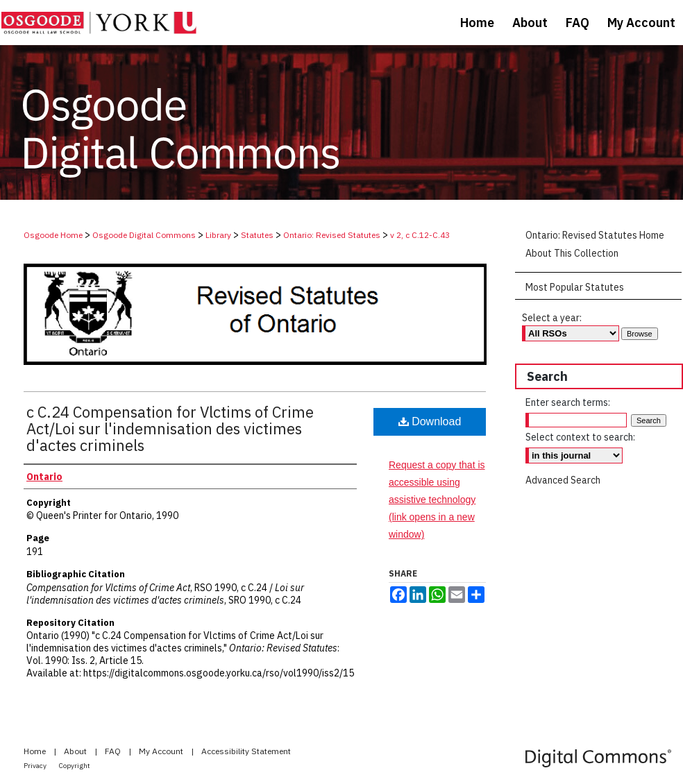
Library (218, 235)
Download (430, 421)
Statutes (257, 235)
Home (36, 751)
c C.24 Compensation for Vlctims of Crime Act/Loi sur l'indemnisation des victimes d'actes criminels (170, 428)
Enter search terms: (568, 402)
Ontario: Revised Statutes (332, 235)
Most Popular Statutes (575, 287)
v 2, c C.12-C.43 (420, 235)
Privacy (36, 766)
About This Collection (572, 253)
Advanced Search (563, 480)
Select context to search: (580, 437)
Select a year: (552, 318)
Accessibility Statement (246, 751)
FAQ (114, 751)
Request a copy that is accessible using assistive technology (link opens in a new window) (437, 500)
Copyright (75, 766)
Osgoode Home (53, 235)
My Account (162, 751)
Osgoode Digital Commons (144, 235)
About (76, 751)
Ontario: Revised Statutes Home (595, 235)
